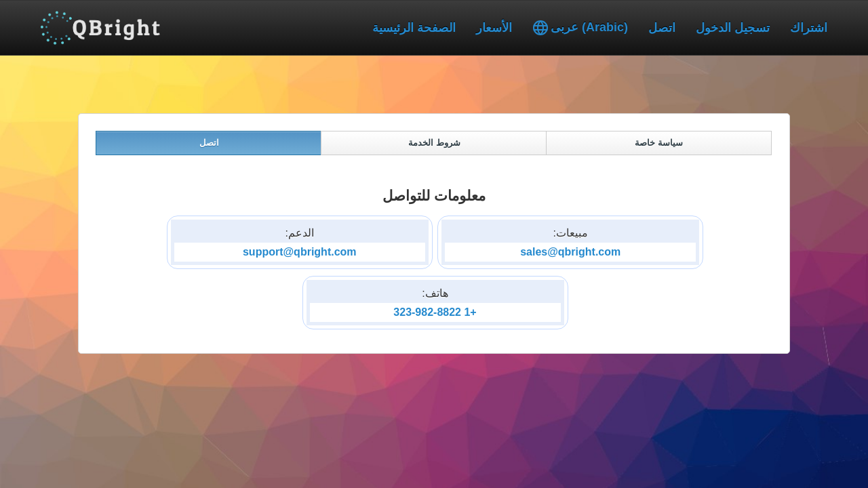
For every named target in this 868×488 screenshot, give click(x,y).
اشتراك (809, 28)
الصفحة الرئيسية (414, 28)
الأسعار (494, 28)
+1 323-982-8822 (435, 312)
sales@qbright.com (570, 252)
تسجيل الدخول (733, 28)
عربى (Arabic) (580, 28)
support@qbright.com (300, 252)
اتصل (662, 28)
